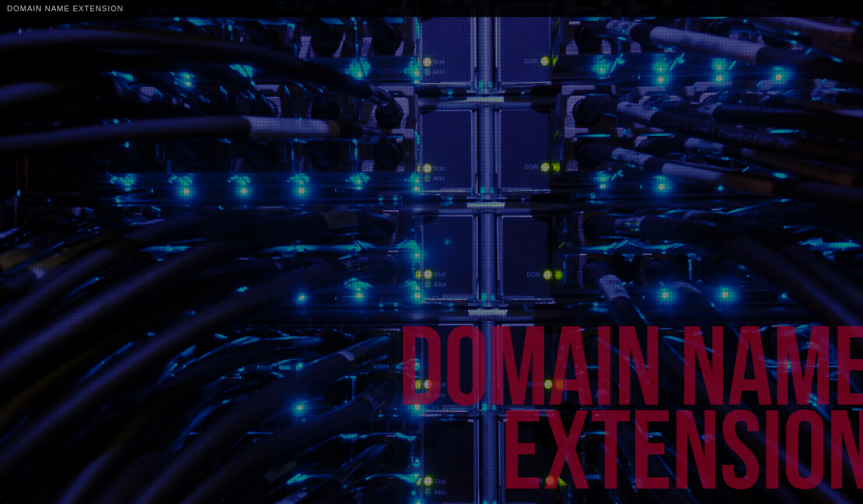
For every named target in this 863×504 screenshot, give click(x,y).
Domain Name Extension (65, 8)
